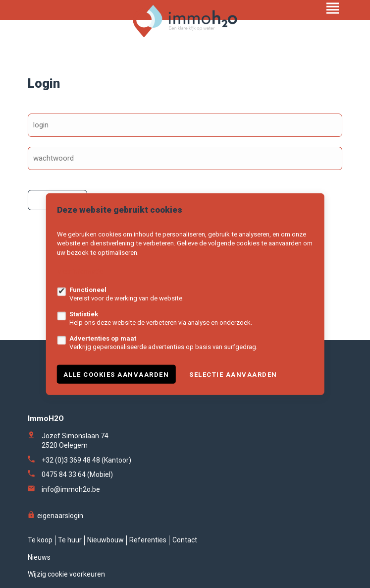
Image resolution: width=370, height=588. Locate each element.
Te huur (70, 540)
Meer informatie (80, 271)
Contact (185, 540)
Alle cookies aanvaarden (116, 374)
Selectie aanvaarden (233, 374)
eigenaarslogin (55, 516)
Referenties (148, 540)
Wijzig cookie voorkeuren (66, 574)
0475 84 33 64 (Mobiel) (77, 474)
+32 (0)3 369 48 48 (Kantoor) (86, 460)
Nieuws (39, 557)
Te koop (40, 540)
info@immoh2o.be (71, 489)
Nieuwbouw (106, 540)
